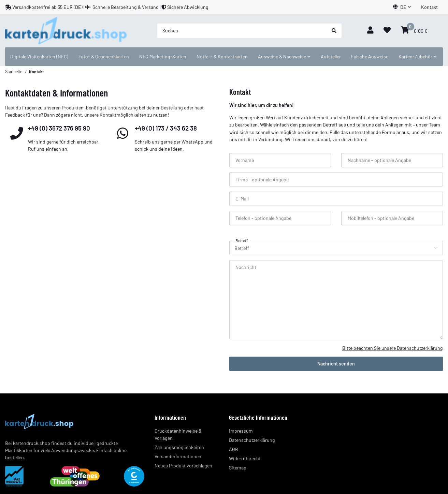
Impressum (241, 431)
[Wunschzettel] (387, 31)
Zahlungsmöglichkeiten (179, 447)
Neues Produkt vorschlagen (183, 466)
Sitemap (238, 468)
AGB (234, 449)
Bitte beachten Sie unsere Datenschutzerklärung (393, 348)
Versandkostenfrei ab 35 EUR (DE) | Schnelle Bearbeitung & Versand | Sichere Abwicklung (107, 7)
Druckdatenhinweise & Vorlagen (178, 434)
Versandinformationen (178, 456)
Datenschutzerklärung (252, 440)
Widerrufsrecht (245, 458)
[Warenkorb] (414, 31)
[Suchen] (242, 31)
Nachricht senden (336, 364)
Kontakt (429, 7)
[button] (402, 7)
